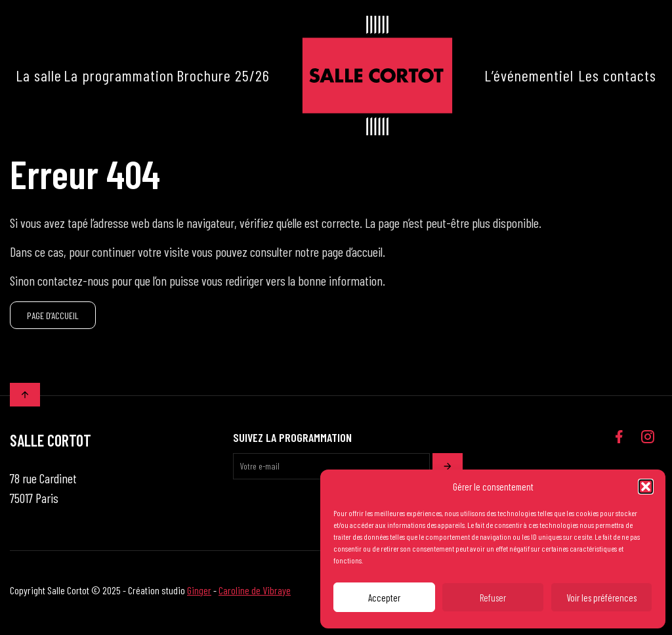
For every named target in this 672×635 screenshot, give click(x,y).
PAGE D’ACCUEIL (53, 318)
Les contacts (617, 75)
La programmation (119, 75)
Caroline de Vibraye (255, 595)
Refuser (493, 598)
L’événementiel (529, 75)
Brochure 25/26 (223, 75)
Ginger (199, 595)
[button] (646, 487)
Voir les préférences (601, 598)
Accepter (384, 598)
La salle (39, 75)
